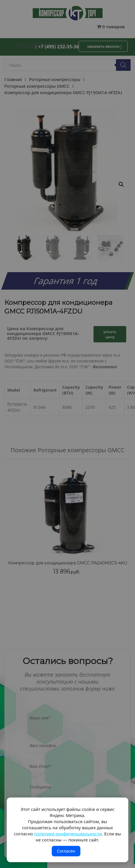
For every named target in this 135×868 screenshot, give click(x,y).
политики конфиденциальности (68, 834)
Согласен (66, 851)
